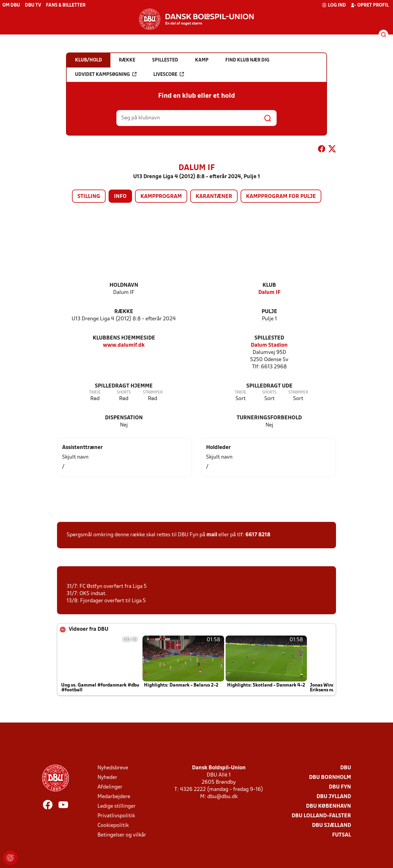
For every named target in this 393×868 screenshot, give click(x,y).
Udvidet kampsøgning (106, 74)
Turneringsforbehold (269, 418)
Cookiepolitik (113, 826)
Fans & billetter (66, 5)
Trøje (95, 392)
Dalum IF (269, 293)
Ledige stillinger (117, 806)
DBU (346, 768)
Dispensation (124, 418)
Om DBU (11, 5)
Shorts (124, 392)
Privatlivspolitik (116, 816)
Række (124, 312)
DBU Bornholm (330, 778)
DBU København (328, 806)
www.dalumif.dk (124, 345)
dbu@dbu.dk (222, 797)
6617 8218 (258, 535)
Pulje (269, 312)
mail (212, 535)
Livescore (169, 74)
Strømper (153, 392)
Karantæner (214, 197)
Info (120, 197)
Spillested (269, 338)
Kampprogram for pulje (281, 197)
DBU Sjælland (331, 826)
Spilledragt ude (269, 386)
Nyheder (107, 778)
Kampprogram (161, 197)
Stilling (89, 197)
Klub (269, 285)
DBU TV (33, 5)
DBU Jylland (334, 797)
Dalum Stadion (269, 345)
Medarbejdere (114, 797)
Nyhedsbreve (113, 768)
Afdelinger (110, 787)
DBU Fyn (340, 787)
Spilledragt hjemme (124, 386)
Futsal (342, 835)
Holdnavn (124, 285)
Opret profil (370, 5)
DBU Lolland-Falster (321, 816)
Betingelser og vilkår (122, 835)
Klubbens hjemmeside (124, 338)
